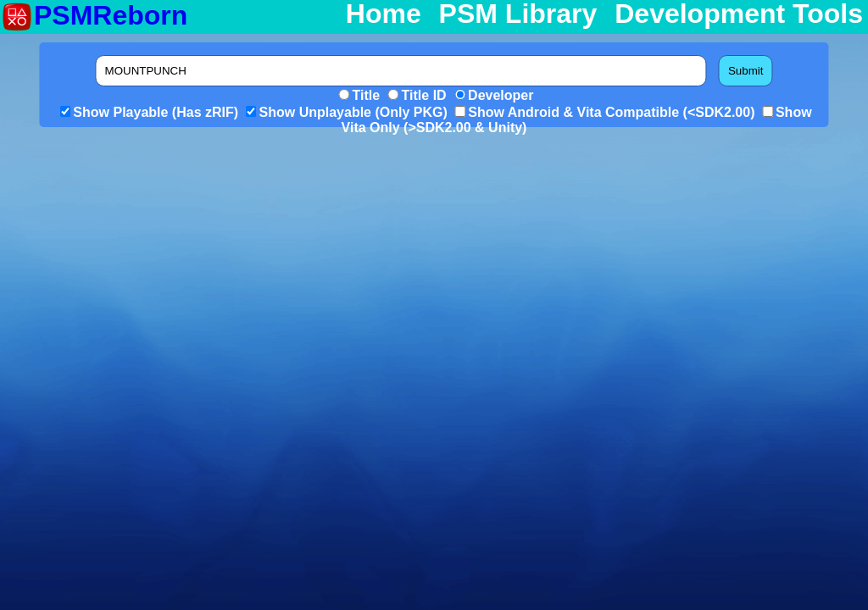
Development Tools (739, 14)
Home (384, 14)
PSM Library (518, 14)
